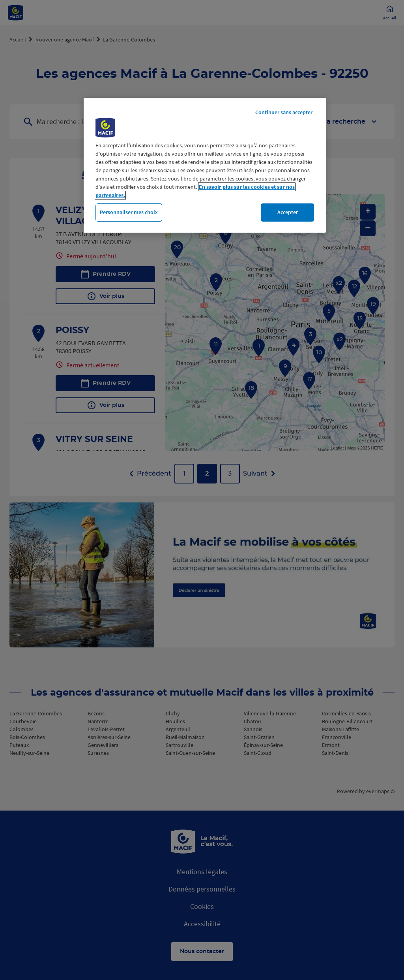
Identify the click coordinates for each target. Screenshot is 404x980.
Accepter (288, 212)
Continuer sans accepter (284, 112)
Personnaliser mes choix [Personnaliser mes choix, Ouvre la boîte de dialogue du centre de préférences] (129, 212)
